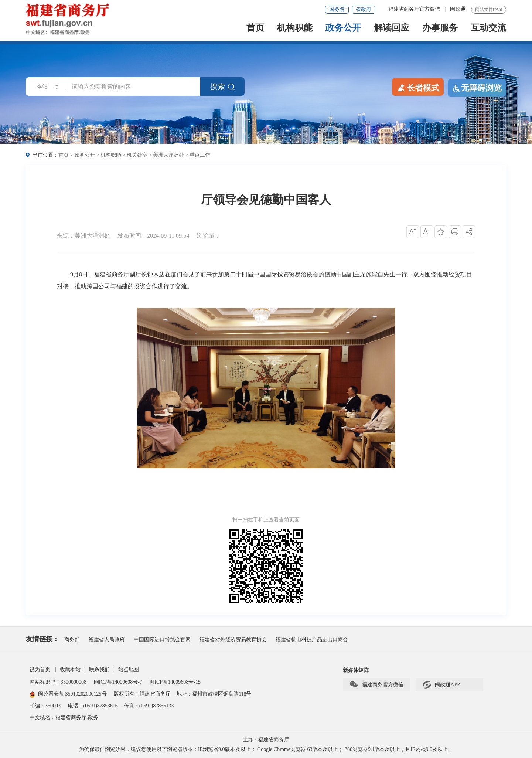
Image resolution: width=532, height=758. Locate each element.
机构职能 (295, 28)
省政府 (364, 9)
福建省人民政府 (107, 640)
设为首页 (40, 669)
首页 (255, 28)
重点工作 (200, 155)
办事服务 (440, 28)
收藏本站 (70, 669)
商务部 (72, 640)
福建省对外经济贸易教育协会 (233, 640)
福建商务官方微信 (376, 685)
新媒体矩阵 (356, 670)
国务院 (337, 9)
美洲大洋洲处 (168, 155)
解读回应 (392, 28)
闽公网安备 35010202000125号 (68, 694)
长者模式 (418, 87)
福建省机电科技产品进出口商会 (312, 640)
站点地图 (129, 669)
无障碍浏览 (477, 88)
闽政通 (458, 9)
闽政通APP (441, 685)
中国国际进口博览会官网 (162, 640)
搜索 (222, 86)
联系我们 (99, 669)
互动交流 (488, 28)
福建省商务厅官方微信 (415, 9)
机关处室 (137, 155)
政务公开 (343, 28)
